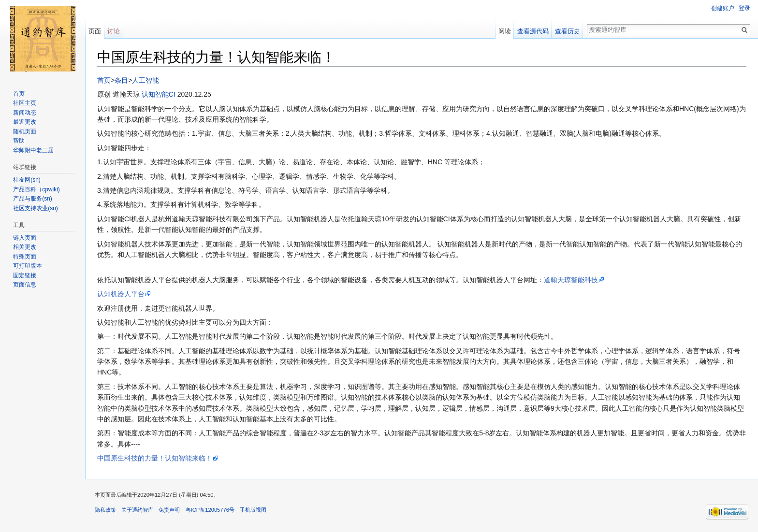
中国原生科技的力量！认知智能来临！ (155, 458)
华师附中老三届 (33, 150)
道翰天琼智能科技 (571, 280)
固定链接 (25, 275)
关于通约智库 (137, 510)
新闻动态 (25, 113)
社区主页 (25, 103)
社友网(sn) (27, 180)
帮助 (19, 141)
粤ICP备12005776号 (210, 510)
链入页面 (25, 238)
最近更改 (25, 122)
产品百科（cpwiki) (36, 189)
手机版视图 (253, 510)
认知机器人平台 (121, 294)
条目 (121, 80)
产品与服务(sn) (33, 199)
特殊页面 (25, 257)
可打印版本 (28, 266)
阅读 (505, 31)
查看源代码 (533, 31)
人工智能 (146, 80)
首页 (104, 80)
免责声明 (169, 510)
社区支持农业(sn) (36, 208)
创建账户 (723, 8)
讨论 (114, 31)
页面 (95, 31)
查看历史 (568, 31)
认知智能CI (159, 94)
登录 (744, 8)
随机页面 (25, 131)
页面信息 (25, 285)
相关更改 (25, 247)
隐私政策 (105, 510)
